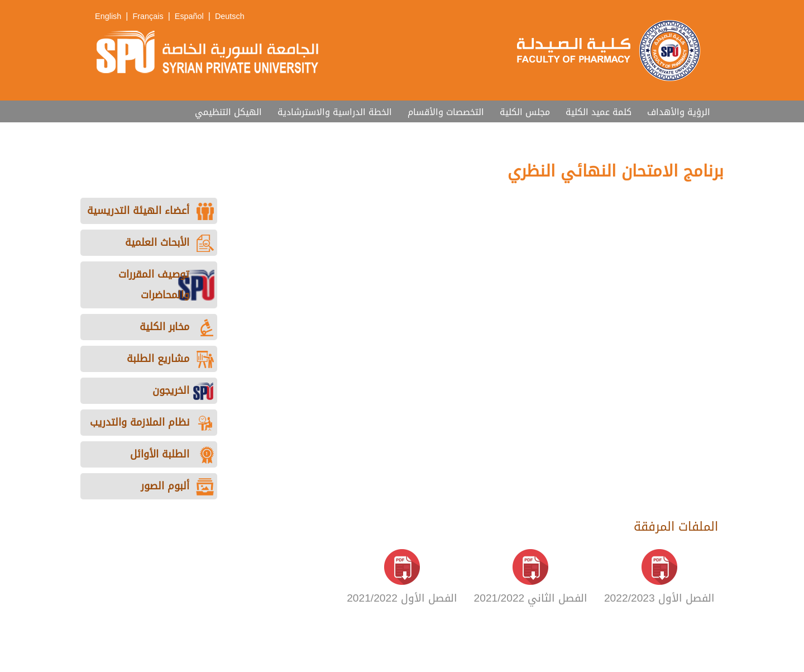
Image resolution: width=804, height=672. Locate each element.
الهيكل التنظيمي (228, 112)
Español (189, 16)
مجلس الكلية (525, 112)
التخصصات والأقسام (446, 112)
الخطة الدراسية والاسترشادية (335, 112)
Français (148, 16)
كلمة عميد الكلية (599, 112)
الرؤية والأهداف (679, 112)
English (108, 16)
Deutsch (230, 16)
